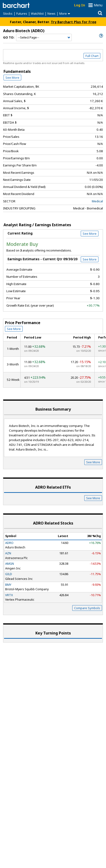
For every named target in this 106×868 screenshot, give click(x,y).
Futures (22, 13)
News (51, 13)
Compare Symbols (87, 608)
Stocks (8, 13)
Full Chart (92, 56)
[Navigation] (44, 38)
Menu (98, 5)
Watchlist (37, 13)
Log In (80, 5)
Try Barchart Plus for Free (74, 22)
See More (12, 78)
